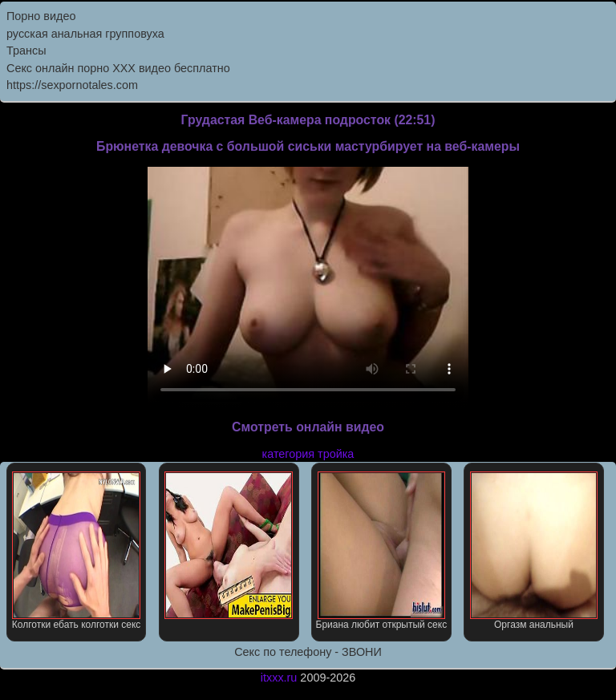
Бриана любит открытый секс (382, 551)
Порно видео (41, 16)
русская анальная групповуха (85, 34)
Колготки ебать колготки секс (77, 551)
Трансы (26, 51)
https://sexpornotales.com (72, 85)
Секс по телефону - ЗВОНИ (308, 652)
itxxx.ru (279, 678)
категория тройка (308, 454)
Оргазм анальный (534, 551)
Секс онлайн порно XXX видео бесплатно (118, 68)
